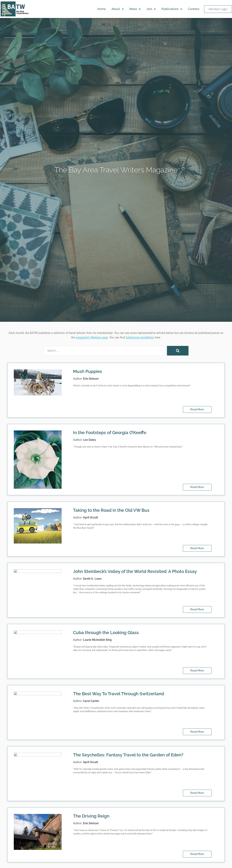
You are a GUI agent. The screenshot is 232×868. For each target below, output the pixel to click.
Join (151, 9)
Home (101, 9)
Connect (194, 9)
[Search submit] (178, 351)
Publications (172, 9)
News (135, 9)
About (118, 9)
